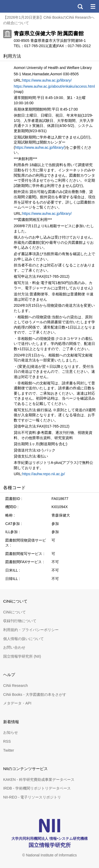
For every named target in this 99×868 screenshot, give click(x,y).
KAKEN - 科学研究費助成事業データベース (39, 780)
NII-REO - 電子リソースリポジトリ (32, 797)
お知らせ (11, 732)
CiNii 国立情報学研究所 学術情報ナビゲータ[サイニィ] (23, 6)
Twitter (9, 750)
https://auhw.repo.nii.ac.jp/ (44, 474)
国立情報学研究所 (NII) (22, 656)
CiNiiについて (15, 612)
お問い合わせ (14, 647)
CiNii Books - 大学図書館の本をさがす (35, 695)
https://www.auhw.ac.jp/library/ (47, 80)
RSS (7, 741)
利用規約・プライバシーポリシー (31, 630)
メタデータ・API (17, 703)
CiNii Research (15, 686)
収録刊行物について (20, 621)
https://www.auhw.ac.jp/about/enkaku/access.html (54, 86)
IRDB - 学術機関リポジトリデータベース (37, 788)
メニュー (93, 6)
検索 (80, 6)
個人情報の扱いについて (23, 639)
